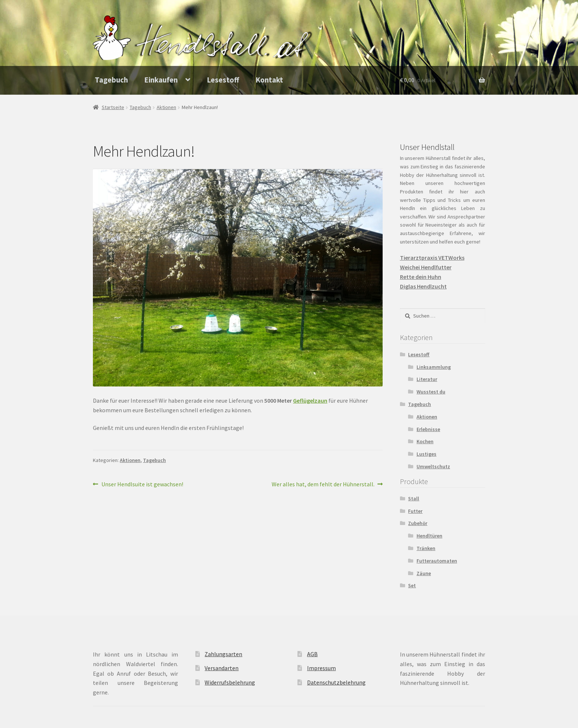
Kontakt (269, 80)
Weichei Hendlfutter (426, 267)
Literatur (427, 379)
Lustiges (426, 454)
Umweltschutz (433, 466)
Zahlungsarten (223, 654)
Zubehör (418, 523)
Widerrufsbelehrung (230, 682)
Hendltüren (429, 536)
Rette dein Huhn (421, 277)
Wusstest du (431, 392)
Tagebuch (111, 80)
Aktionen (166, 107)
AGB (312, 654)
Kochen (425, 441)
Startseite (113, 107)
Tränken (426, 548)
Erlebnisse (428, 429)
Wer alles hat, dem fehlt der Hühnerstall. (323, 484)
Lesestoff (223, 80)
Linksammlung (434, 367)
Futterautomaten (437, 561)
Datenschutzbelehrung (336, 682)
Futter (415, 511)
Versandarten (222, 668)
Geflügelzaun (310, 400)
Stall (414, 498)
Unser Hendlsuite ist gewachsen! (142, 484)
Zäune (424, 573)
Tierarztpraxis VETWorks (432, 258)
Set (412, 585)
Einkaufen (161, 80)
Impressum (321, 668)
